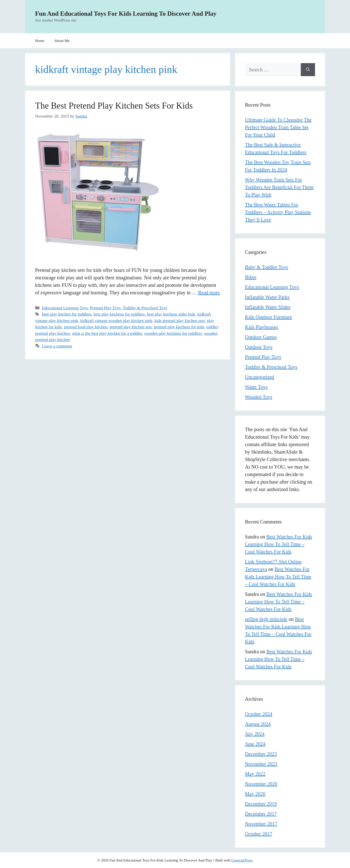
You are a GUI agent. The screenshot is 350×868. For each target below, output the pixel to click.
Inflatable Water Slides (268, 307)
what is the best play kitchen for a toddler (107, 333)
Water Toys (256, 387)
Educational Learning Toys (65, 308)
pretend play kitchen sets (131, 327)
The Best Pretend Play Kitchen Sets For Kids (114, 106)
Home (40, 41)
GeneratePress (242, 860)
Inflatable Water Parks (267, 297)
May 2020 (255, 794)
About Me (62, 41)
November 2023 (261, 764)
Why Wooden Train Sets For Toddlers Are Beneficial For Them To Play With (279, 187)
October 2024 (259, 714)
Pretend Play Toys (105, 308)
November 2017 (261, 824)
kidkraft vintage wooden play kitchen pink (116, 321)
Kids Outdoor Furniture (269, 317)
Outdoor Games (261, 337)
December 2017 (261, 814)
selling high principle (266, 619)
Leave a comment (57, 346)
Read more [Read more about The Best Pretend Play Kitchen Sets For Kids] (209, 293)
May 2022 (255, 774)
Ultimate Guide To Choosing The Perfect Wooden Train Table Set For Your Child (278, 127)
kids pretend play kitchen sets (179, 321)
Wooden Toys (259, 397)
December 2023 (261, 754)
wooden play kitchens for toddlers (173, 333)
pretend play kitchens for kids (179, 327)
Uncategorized (260, 377)
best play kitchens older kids (171, 314)
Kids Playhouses (262, 327)
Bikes (251, 277)
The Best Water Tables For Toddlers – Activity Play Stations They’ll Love (278, 212)
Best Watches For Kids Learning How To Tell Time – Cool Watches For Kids (279, 544)
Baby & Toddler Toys (267, 267)
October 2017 (259, 834)
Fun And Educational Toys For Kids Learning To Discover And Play (126, 14)
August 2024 (258, 724)
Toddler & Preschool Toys (145, 308)
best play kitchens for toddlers (119, 314)
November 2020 (261, 784)
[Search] (308, 70)
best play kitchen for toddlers (67, 314)
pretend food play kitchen (86, 327)
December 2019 (261, 804)
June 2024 (255, 744)
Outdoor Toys (259, 347)
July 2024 (255, 734)
